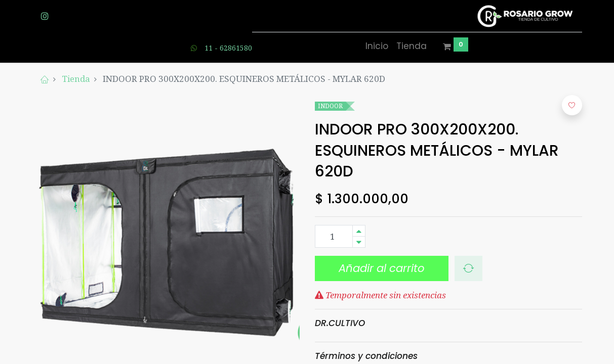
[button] (468, 268)
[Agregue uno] (359, 231)
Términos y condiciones (366, 356)
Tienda (76, 79)
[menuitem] (377, 47)
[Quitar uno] (359, 242)
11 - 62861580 (228, 48)
